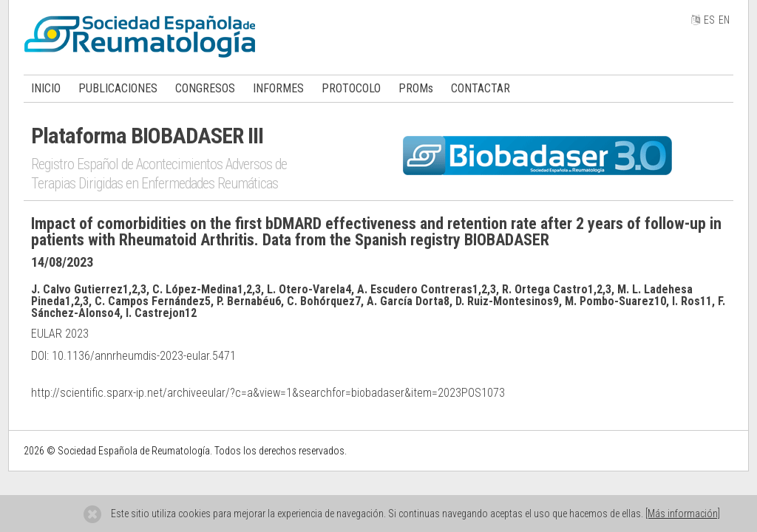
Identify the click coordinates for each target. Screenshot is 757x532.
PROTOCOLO (351, 88)
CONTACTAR (481, 88)
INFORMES (278, 88)
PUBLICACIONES (118, 88)
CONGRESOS (205, 88)
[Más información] (683, 514)
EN (724, 20)
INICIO (46, 88)
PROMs (416, 88)
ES (709, 20)
